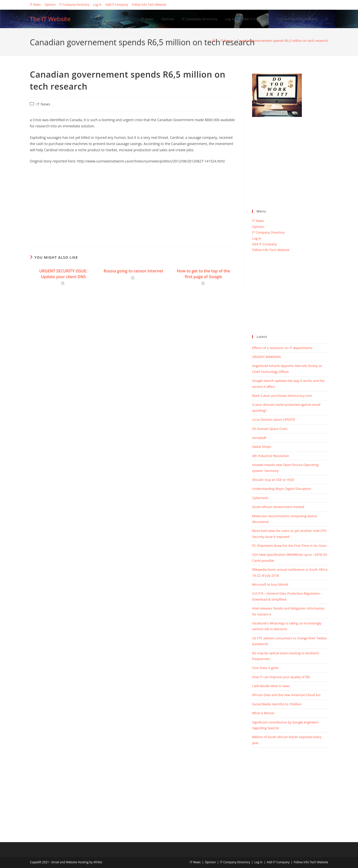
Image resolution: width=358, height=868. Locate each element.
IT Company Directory (74, 5)
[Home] (214, 41)
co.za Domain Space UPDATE (274, 419)
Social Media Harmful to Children (277, 704)
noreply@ (259, 438)
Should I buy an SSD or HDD (273, 480)
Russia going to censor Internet (134, 271)
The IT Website (50, 19)
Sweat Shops (262, 447)
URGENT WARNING (266, 357)
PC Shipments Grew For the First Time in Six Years (289, 546)
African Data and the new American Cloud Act (286, 695)
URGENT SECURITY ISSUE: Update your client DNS (63, 274)
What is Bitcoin (263, 713)
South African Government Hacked (278, 507)
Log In (97, 5)
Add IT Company (117, 5)
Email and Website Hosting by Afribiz (77, 862)
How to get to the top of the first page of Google (204, 274)
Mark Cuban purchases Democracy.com (282, 396)
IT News (35, 5)
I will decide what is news (271, 686)
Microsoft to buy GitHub (270, 584)
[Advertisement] (133, 204)
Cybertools (260, 498)
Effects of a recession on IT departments (282, 348)
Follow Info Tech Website (149, 5)
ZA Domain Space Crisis (270, 429)
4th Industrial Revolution (271, 456)
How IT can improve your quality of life (281, 677)
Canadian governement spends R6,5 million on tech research (283, 41)
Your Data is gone (265, 668)
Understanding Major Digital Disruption (282, 489)
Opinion (50, 5)
